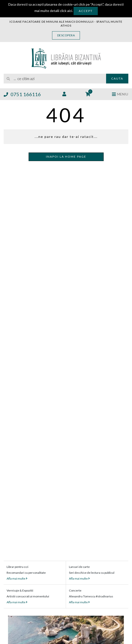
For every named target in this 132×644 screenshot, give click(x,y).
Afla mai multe (17, 578)
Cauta (117, 78)
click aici (66, 11)
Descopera (66, 35)
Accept (86, 11)
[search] (55, 79)
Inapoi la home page (66, 157)
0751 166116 (22, 94)
